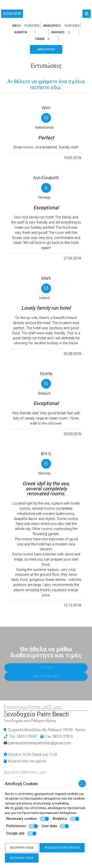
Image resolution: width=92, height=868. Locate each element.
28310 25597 (27, 737)
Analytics (66, 819)
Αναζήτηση (46, 49)
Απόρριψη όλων (22, 848)
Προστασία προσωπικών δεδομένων (49, 813)
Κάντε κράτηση (46, 676)
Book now (12, 14)
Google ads (21, 834)
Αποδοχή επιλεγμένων (62, 848)
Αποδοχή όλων (22, 858)
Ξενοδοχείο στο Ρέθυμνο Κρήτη (30, 721)
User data (55, 826)
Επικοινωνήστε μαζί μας (33, 707)
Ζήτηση (46, 668)
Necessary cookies (28, 819)
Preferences (22, 826)
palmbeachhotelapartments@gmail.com (40, 743)
